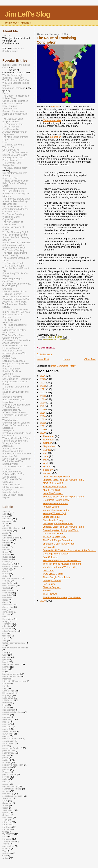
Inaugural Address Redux (56, 510)
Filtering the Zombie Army (15, 441)
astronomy (7, 530)
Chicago (6, 562)
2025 (43, 379)
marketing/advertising (13, 712)
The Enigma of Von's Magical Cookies (13, 120)
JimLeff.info (19, 49)
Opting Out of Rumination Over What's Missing (15, 102)
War (4, 851)
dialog (5, 609)
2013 (43, 419)
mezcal (6, 722)
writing (6, 858)
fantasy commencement (14, 643)
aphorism (7, 521)
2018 (43, 403)
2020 (43, 396)
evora (5, 633)
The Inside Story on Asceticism (12, 321)
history (6, 669)
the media (7, 829)
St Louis (6, 815)
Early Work (8, 619)
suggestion (55, 137)
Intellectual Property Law (14, 681)
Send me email (10, 51)
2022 (43, 389)
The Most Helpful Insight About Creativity (15, 254)
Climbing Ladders (52, 580)
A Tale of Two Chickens (14, 412)
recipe (5, 784)
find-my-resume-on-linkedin (15, 648)
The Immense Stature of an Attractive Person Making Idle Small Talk (16, 201)
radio (5, 781)
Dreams (6, 614)
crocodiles (7, 597)
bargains (7, 542)
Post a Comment (45, 354)
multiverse (7, 726)
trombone (7, 839)
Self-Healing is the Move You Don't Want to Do (15, 190)
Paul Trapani (8, 743)
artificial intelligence (12, 528)
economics (8, 624)
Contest (6, 588)
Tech (5, 820)
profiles (6, 777)
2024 (43, 383)
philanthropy (8, 753)
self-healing (8, 793)
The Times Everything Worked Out (13, 146)
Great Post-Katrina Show (56, 500)
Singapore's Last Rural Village (59, 544)
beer (4, 545)
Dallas (5, 600)
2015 (43, 413)
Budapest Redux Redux (55, 503)
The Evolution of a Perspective (12, 164)
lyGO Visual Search (53, 574)
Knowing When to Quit (54, 513)
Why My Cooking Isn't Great (16, 438)
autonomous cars (11, 538)
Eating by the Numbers (14, 361)
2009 (43, 433)
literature (7, 703)
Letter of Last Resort (53, 534)
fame (5, 638)
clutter (5, 576)
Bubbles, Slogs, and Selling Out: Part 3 (63, 527)
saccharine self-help (12, 789)
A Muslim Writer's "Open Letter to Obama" (15, 347)
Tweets (6, 844)
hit (55, 340)
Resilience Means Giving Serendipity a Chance (15, 156)
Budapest (7, 557)
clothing (6, 573)
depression (8, 607)
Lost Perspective (11, 129)
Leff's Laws (8, 698)
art (4, 526)
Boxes (5, 552)
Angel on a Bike (10, 178)
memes (6, 715)
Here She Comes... (53, 493)
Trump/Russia (9, 841)
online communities (12, 738)
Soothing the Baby (12, 449)
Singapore (7, 803)
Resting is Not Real (12, 397)
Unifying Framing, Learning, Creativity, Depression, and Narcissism (16, 425)
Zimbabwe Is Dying (53, 520)
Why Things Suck (11, 369)
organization (8, 741)
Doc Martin (48, 571)
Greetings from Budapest (56, 554)
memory (6, 717)
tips (4, 832)
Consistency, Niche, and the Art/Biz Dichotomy (16, 342)
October (48, 443)
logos (5, 705)
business (7, 559)
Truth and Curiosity (12, 294)
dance (5, 602)
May (46, 460)
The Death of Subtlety (13, 250)
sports (5, 813)
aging (5, 514)
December (49, 436)
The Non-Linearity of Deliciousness (13, 223)
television (7, 822)
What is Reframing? (12, 75)
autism (6, 535)
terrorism (7, 825)
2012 (43, 423)
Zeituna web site (52, 120)
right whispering (10, 786)
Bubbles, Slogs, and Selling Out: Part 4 (63, 497)
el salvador (8, 628)
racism (6, 779)
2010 (43, 429)
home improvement (12, 674)
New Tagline (49, 584)
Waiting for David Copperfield (11, 218)
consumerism (9, 585)
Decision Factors (11, 127)
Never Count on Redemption (17, 379)
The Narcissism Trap (13, 124)
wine (5, 856)
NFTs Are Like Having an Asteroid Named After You (15, 208)
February (48, 470)
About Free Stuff (51, 490)
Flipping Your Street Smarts (16, 297)
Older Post (90, 359)
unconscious (8, 846)
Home (67, 359)
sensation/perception (12, 796)
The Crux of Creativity (13, 214)
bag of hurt (8, 540)
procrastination (9, 774)
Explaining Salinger (12, 279)
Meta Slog (7, 719)
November (49, 440)
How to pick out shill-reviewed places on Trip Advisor (14, 353)
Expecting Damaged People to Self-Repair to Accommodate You (16, 407)
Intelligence (8, 431)
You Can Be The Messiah (15, 152)
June (46, 456)
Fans (5, 142)
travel (5, 836)
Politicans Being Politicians (57, 477)
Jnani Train (8, 281)
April (46, 463)
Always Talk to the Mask (14, 302)
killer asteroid (9, 693)
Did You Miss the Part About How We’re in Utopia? (16, 313)
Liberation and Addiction (14, 291)
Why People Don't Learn (15, 235)
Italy (4, 688)
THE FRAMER (10, 286)
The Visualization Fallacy (15, 168)
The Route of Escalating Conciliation (62, 597)
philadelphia (8, 750)
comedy (6, 581)
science (6, 791)
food (4, 652)
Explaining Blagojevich (55, 487)
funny (5, 655)
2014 (43, 416)
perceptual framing (11, 748)
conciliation (48, 340)
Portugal (6, 762)
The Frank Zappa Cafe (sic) (57, 540)
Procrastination (10, 160)
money (6, 724)
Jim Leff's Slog (28, 14)
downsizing (8, 612)
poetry (5, 758)
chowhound (8, 564)
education (7, 626)
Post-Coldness (50, 557)
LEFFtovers (8, 700)
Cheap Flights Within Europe (58, 523)
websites (7, 853)
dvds (5, 617)
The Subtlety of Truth (13, 263)
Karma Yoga (8, 691)
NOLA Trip (7, 734)
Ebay (5, 621)
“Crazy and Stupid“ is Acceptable (13, 445)
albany (6, 516)
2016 (43, 409)
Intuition (47, 591)
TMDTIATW (8, 834)
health (5, 662)
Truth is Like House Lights (15, 181)
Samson (7, 317)
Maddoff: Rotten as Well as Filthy (60, 567)
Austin (5, 533)
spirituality (7, 810)
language (7, 695)
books (5, 547)
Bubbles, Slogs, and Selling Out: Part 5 (63, 480)
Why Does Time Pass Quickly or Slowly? (13, 337)
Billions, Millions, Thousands (17, 243)
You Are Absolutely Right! (15, 232)
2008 (43, 601)
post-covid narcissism (13, 765)
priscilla (6, 770)
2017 (43, 406)
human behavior (64, 340)
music (5, 729)
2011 (43, 426)
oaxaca (6, 736)
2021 (43, 393)
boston (6, 550)
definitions (7, 605)
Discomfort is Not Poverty (15, 310)
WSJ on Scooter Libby (54, 537)
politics (6, 760)
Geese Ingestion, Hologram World (61, 530)
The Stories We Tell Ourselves (12, 481)
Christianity (8, 569)
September (49, 446)
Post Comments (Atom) (64, 366)
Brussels (7, 554)
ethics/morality (9, 631)
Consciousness (10, 212)
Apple (5, 523)
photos (6, 755)
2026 (43, 376)
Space (5, 805)
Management (9, 710)
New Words (49, 547)
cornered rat (8, 590)
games (6, 660)
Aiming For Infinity (11, 485)
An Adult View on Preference (17, 284)
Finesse (6, 93)
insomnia (7, 679)
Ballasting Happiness (13, 78)
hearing (6, 667)
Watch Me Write (10, 420)
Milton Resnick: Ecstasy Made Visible (14, 331)
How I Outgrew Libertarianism (10, 107)
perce (5, 746)
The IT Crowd (50, 594)
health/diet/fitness (11, 664)
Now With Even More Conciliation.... (62, 560)
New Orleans (9, 731)
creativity (7, 595)
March (47, 466)
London (6, 707)
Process (7, 389)
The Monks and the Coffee (16, 80)
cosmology (8, 593)
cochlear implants (11, 578)
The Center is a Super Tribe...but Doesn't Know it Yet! (16, 268)
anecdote (7, 519)
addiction (7, 511)
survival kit (7, 817)
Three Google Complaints (56, 577)
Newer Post (43, 359)
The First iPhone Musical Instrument (62, 564)
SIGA (5, 801)
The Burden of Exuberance (16, 387)
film (4, 645)
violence (6, 848)
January (48, 473)
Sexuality (7, 798)
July (46, 453)
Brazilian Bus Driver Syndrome (12, 373)
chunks (6, 571)
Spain (5, 808)
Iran (4, 686)
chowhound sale (10, 566)
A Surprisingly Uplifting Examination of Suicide (14, 246)
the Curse (7, 827)
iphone (6, 683)
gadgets (6, 657)
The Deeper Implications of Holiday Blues (16, 97)
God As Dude (9, 358)
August (47, 450)
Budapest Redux (51, 517)
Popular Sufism (51, 507)
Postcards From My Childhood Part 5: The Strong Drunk (13, 474)
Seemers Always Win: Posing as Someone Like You (15, 114)
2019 (43, 399)
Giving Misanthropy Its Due (16, 299)
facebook (7, 636)
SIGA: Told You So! (53, 483)
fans (4, 640)
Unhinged (7, 289)
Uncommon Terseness (14, 88)
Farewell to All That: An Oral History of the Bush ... (69, 550)
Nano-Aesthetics (11, 492)
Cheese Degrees (52, 587)
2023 (43, 386)
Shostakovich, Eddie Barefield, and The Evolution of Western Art (17, 454)
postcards (7, 767)
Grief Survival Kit (11, 150)
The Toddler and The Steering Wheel (13, 463)
